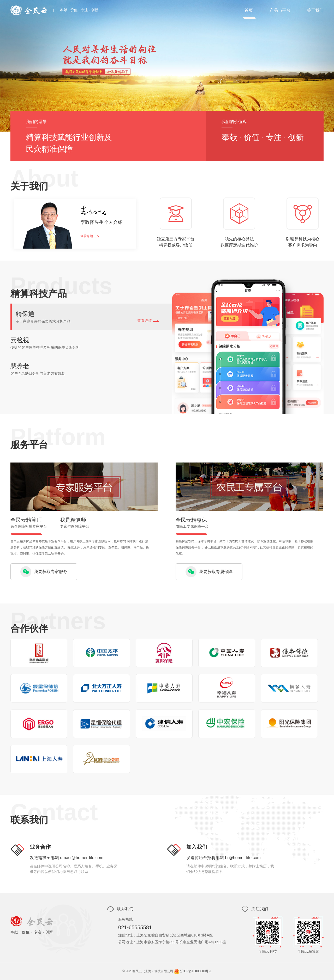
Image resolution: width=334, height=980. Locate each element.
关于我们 (315, 10)
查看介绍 (90, 236)
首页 (249, 10)
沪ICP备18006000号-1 (196, 971)
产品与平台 (280, 10)
